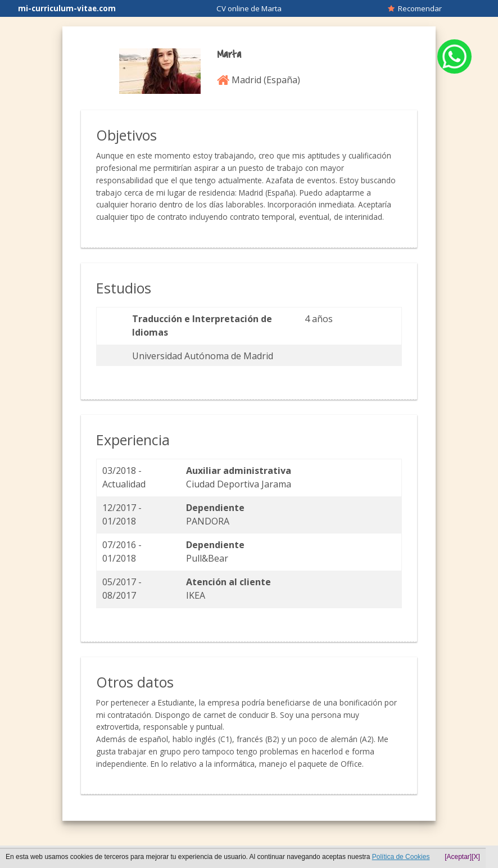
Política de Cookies (401, 857)
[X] (476, 857)
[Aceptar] (458, 857)
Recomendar (415, 8)
